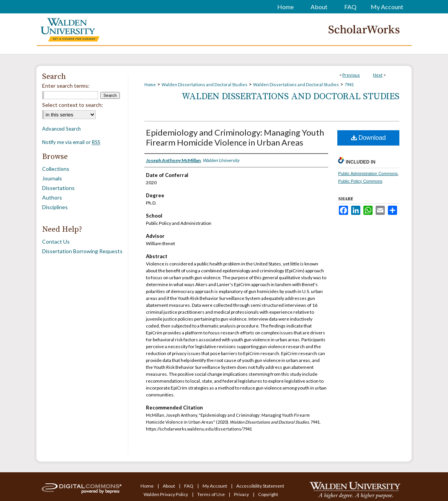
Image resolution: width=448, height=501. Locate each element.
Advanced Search (61, 129)
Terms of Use (211, 494)
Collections (56, 169)
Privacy (242, 494)
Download (369, 138)
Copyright (268, 494)
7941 (349, 84)
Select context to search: (73, 105)
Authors (52, 197)
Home (150, 84)
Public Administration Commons (368, 174)
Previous (351, 75)
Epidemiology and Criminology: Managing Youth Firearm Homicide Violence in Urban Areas (235, 137)
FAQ (189, 486)
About (169, 486)
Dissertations (58, 188)
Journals (52, 178)
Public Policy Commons (360, 181)
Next (378, 75)
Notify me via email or (71, 142)
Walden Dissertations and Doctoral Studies (204, 84)
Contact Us (56, 241)
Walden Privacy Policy (166, 494)
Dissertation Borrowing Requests (82, 251)
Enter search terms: (66, 86)
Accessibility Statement (260, 486)
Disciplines (55, 207)
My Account (215, 486)
